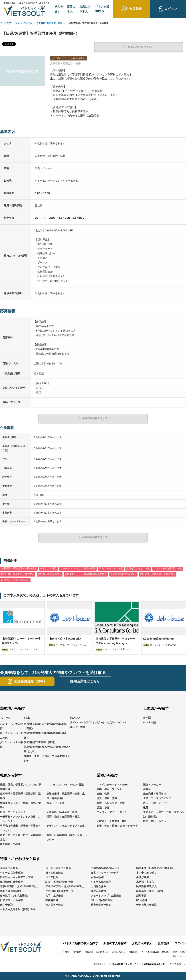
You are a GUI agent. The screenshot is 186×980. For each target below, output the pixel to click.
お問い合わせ (119, 952)
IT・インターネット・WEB (112, 785)
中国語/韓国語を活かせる (105, 868)
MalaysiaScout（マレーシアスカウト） (165, 964)
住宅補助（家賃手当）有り (61, 891)
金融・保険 (103, 794)
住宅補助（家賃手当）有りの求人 (158, 574)
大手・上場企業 (54, 895)
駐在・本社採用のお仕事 (59, 882)
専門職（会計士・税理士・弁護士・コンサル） (20, 828)
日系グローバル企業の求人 (15, 580)
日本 (27, 718)
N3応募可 (142, 900)
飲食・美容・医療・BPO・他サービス (117, 828)
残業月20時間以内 (10, 891)
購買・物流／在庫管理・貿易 (63, 817)
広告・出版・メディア (156, 803)
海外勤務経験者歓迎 (11, 882)
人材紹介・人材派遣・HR (111, 821)
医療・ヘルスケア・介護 (111, 803)
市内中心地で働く (146, 873)
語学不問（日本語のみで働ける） (155, 868)
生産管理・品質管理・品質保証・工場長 (20, 796)
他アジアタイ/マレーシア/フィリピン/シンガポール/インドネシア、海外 (98, 722)
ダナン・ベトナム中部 (11, 745)
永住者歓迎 (6, 905)
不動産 (147, 789)
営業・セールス (55, 803)
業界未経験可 (98, 891)
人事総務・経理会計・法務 (49, 23)
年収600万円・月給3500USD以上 (19, 886)
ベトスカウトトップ (10, 23)
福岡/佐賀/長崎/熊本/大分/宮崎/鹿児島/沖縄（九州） (47, 749)
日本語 (147, 718)
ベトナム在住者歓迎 (11, 873)
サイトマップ (179, 956)
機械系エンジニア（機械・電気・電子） (20, 805)
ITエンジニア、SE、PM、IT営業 (65, 785)
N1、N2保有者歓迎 (102, 900)
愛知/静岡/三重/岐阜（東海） (40, 742)
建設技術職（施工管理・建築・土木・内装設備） (66, 796)
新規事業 (141, 895)
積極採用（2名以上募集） (15, 895)
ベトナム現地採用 (101, 882)
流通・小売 (103, 807)
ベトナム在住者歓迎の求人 (168, 568)
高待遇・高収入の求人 (50, 574)
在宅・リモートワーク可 (105, 873)
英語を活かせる (9, 868)
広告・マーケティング (13, 812)
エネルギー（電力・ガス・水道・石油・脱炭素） (163, 814)
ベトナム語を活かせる (58, 868)
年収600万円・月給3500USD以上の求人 (86, 574)
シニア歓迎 (52, 877)
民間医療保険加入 (146, 886)
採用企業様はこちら (85, 681)
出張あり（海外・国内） (150, 891)
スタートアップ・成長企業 (106, 895)
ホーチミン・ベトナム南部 (11, 735)
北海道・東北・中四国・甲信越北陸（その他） (47, 758)
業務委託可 (52, 900)
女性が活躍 (97, 877)
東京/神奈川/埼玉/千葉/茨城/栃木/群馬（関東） (45, 726)
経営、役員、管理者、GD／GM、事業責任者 (21, 787)
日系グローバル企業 (11, 900)
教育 (146, 807)
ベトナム (28, 23)
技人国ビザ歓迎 (54, 905)
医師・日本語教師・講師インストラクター (67, 837)
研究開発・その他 (10, 844)
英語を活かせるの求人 (138, 568)
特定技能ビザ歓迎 (146, 905)
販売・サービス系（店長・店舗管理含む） (20, 837)
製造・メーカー (152, 785)
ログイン (180, 943)
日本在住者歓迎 (54, 873)
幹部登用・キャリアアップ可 (17, 877)
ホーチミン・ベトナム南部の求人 (78, 568)
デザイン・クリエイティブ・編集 (66, 826)
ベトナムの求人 (48, 568)
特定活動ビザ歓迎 (101, 905)
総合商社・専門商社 (155, 794)
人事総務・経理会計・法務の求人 (19, 568)
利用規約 (77, 952)
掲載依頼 (133, 952)
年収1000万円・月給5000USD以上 (65, 886)
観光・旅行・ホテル (155, 821)
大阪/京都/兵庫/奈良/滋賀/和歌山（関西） (45, 735)
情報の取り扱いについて (97, 952)
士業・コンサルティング (157, 798)
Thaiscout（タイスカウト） (127, 964)
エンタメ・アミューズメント (113, 812)
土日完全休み (98, 886)
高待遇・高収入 (145, 882)
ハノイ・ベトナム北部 (11, 726)
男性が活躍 (143, 877)
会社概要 (65, 952)
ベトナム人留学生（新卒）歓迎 (18, 909)
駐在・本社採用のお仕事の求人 (18, 574)
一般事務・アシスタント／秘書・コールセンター (20, 819)
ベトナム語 (149, 722)
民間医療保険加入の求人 (123, 574)
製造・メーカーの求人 (111, 568)
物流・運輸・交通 (107, 798)
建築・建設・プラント (109, 789)
